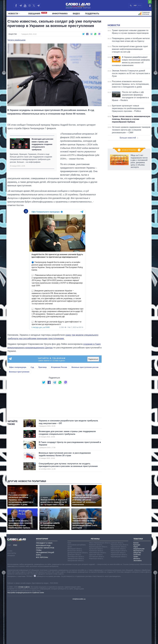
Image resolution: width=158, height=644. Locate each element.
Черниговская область (119, 596)
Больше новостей (129, 169)
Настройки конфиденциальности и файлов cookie (26, 634)
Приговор (43, 378)
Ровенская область (96, 600)
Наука (136, 589)
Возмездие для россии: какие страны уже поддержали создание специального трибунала (43, 155)
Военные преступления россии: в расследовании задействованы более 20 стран (66, 497)
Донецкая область (74, 596)
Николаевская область (98, 595)
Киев (69, 585)
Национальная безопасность (139, 592)
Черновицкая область (119, 598)
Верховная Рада (43, 587)
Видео (76, 14)
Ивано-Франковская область (100, 585)
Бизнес (136, 585)
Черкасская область (118, 595)
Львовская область (96, 593)
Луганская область (96, 591)
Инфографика (60, 14)
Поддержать (92, 14)
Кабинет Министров (45, 590)
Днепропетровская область (78, 595)
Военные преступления (19, 383)
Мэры (39, 597)
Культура (137, 587)
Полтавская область (97, 598)
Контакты (12, 595)
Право (136, 598)
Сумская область (117, 585)
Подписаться (93, 370)
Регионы (95, 581)
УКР (135, 5)
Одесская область (96, 596)
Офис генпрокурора (18, 378)
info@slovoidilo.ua (79, 641)
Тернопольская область (119, 587)
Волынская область (75, 593)
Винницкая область (75, 591)
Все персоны (42, 599)
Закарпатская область (76, 600)
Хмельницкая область (119, 593)
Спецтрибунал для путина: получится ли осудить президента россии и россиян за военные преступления (68, 508)
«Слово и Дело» (24, 629)
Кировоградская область (98, 589)
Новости (14, 14)
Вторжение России (59, 378)
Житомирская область (76, 598)
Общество (13, 34)
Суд (32, 378)
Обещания (38, 13)
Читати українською (16, 40)
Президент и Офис (44, 585)
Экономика (138, 602)
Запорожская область (76, 602)
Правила (11, 597)
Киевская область (96, 587)
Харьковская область (118, 589)
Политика (137, 596)
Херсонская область (118, 591)
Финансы (137, 600)
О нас (10, 593)
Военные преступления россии (85, 378)
